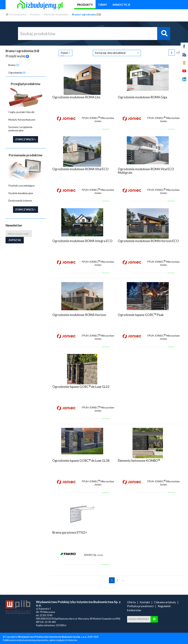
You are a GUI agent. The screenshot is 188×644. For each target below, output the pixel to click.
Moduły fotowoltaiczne (22, 120)
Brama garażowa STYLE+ (70, 532)
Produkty (35, 14)
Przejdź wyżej (17, 56)
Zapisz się (15, 240)
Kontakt (145, 602)
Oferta (131, 602)
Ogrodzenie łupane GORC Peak (141, 314)
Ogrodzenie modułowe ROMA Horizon (79, 314)
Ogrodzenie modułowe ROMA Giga (143, 97)
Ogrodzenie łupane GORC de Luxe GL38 (81, 460)
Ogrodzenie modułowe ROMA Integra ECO (82, 240)
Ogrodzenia (17, 73)
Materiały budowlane (56, 14)
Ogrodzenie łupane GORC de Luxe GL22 (81, 386)
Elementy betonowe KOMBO (139, 460)
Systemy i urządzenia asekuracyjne (20, 129)
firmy (103, 5)
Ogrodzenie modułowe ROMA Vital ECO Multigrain (146, 170)
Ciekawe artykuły (165, 602)
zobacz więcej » (26, 139)
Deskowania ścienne (20, 200)
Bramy (14, 65)
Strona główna (16, 14)
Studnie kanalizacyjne (21, 193)
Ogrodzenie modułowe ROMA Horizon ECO (148, 240)
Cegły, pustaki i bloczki (21, 112)
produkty (85, 5)
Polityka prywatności (140, 605)
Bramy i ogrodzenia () (22, 51)
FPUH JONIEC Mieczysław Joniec (98, 119)
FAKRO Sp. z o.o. (94, 554)
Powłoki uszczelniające (22, 185)
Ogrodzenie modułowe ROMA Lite (76, 97)
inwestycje (122, 5)
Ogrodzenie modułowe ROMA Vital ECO (80, 168)
